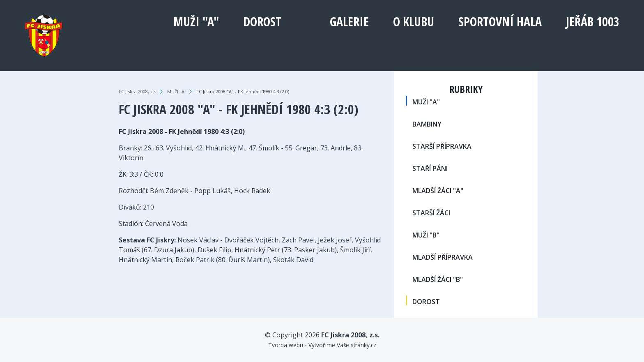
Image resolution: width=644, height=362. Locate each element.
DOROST (262, 22)
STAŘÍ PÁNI (430, 168)
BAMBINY (427, 124)
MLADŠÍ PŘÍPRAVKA (443, 257)
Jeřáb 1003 (593, 22)
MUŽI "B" (426, 235)
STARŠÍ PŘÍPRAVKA (442, 146)
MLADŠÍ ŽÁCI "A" (438, 191)
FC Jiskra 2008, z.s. (138, 91)
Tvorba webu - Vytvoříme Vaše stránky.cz (322, 345)
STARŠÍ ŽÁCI (431, 213)
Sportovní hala (500, 22)
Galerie (349, 22)
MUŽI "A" (196, 22)
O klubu (414, 22)
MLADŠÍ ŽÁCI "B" (438, 279)
